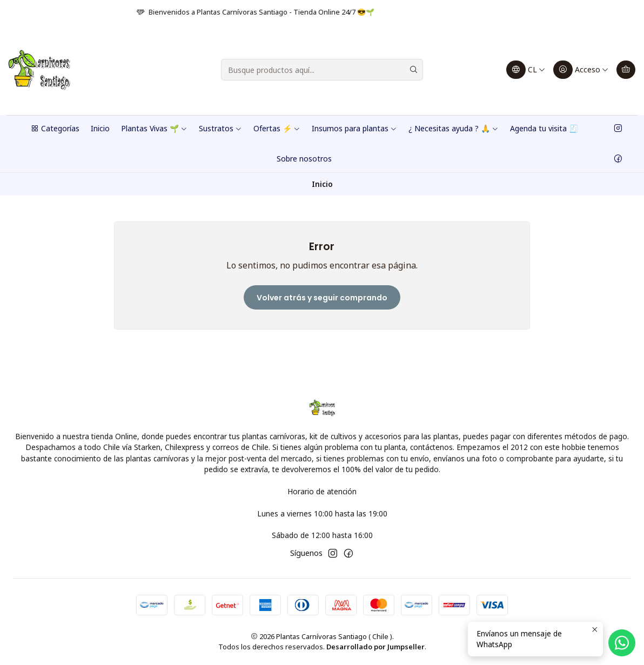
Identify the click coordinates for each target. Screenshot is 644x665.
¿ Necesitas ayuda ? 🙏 (454, 128)
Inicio (100, 128)
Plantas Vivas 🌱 (154, 128)
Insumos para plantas (354, 128)
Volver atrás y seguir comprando (322, 298)
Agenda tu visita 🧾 (544, 128)
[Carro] (626, 70)
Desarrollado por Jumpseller (375, 647)
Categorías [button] (55, 128)
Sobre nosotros (304, 159)
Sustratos (220, 128)
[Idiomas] (526, 70)
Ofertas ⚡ (277, 128)
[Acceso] (581, 70)
